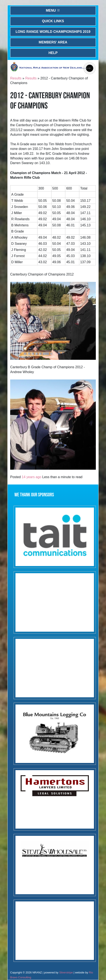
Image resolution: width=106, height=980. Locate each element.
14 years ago (31, 477)
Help (53, 53)
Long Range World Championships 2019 (53, 32)
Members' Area (53, 42)
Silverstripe (66, 972)
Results (16, 78)
